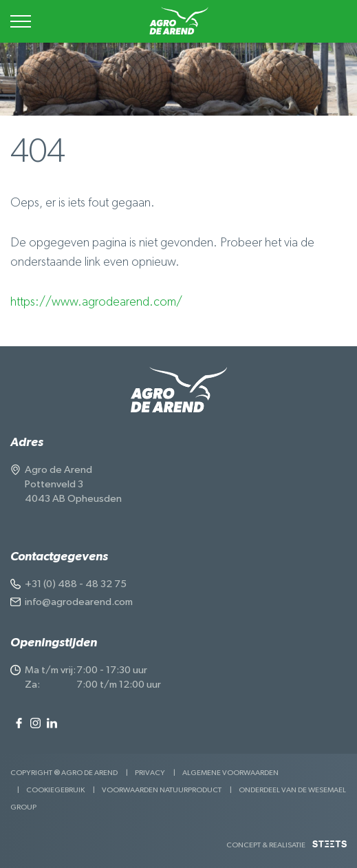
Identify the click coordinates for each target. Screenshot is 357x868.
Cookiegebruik (55, 790)
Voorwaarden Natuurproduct (162, 790)
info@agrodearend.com (79, 602)
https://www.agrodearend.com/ (96, 302)
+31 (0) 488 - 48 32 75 (76, 584)
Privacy (150, 773)
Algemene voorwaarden (230, 773)
